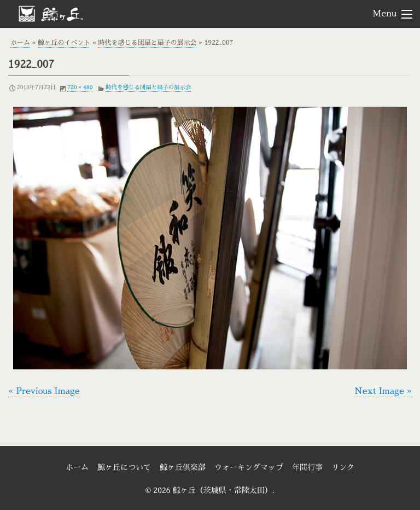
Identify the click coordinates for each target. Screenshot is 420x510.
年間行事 (307, 467)
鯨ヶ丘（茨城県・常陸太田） (69, 13)
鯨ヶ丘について (124, 467)
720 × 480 (80, 87)
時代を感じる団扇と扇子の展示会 (147, 43)
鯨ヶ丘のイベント (64, 43)
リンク (343, 467)
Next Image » (383, 391)
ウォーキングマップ (249, 467)
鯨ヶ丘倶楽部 (183, 467)
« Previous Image (44, 391)
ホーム (20, 43)
